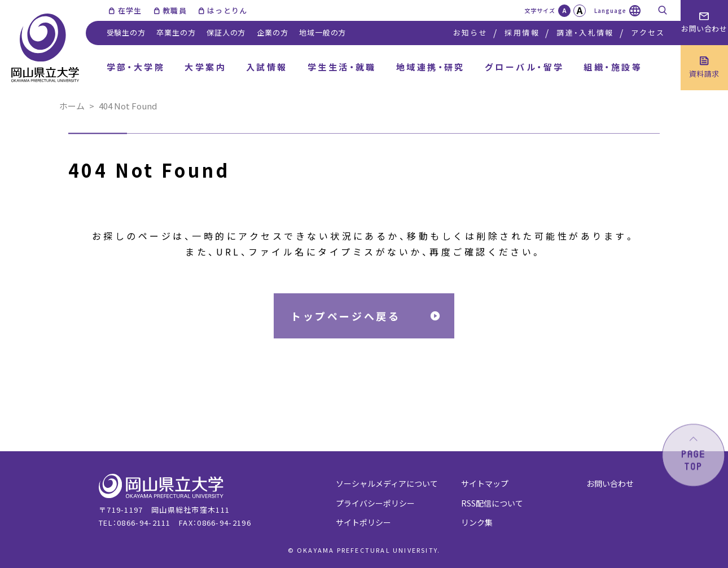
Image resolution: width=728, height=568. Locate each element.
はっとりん (227, 10)
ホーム (72, 106)
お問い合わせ (610, 483)
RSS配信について (492, 503)
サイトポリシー (363, 522)
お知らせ (470, 32)
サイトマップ (485, 483)
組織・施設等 (613, 67)
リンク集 (477, 522)
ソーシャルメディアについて (387, 483)
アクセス (648, 32)
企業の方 (272, 32)
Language (610, 10)
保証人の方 (226, 32)
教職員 (175, 10)
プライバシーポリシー (375, 503)
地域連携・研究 (431, 67)
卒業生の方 (176, 32)
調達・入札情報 (585, 32)
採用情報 (522, 32)
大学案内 (205, 67)
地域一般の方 (323, 32)
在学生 (130, 10)
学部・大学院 (136, 67)
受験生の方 (126, 32)
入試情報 (267, 67)
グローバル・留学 (525, 67)
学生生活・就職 (342, 67)
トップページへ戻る (345, 316)
